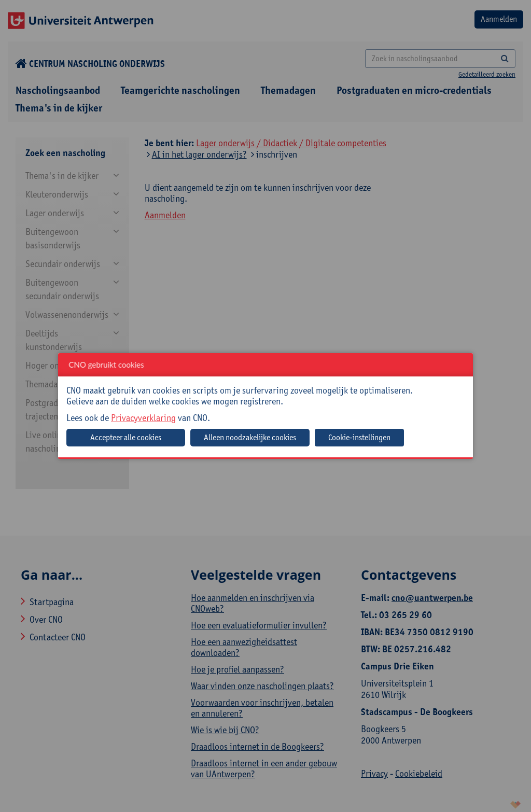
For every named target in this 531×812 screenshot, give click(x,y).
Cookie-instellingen (359, 437)
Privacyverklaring (143, 418)
